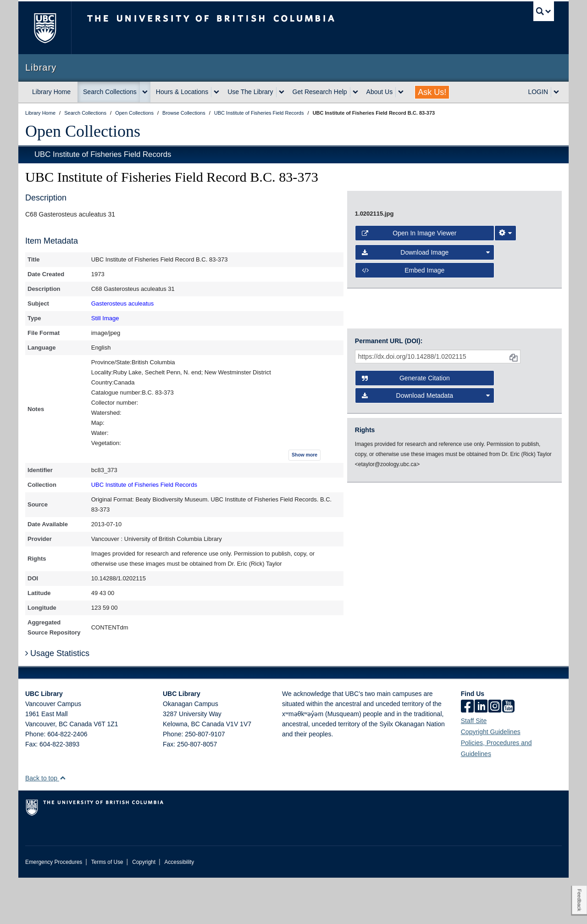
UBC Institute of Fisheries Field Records (103, 154)
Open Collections (83, 131)
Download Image (426, 495)
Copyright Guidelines (491, 778)
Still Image (105, 318)
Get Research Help (320, 92)
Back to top (46, 824)
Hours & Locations (182, 92)
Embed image (403, 513)
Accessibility (179, 908)
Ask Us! (432, 92)
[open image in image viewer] (447, 324)
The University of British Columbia (45, 28)
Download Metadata (426, 602)
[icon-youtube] (508, 753)
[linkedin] (481, 753)
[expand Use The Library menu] (282, 92)
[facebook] (467, 753)
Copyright (144, 908)
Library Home (51, 92)
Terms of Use (107, 908)
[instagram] (495, 753)
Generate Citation (406, 584)
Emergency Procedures (54, 908)
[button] (63, 824)
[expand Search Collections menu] (145, 92)
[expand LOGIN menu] (556, 92)
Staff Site (474, 767)
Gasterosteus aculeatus (123, 303)
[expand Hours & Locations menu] (216, 92)
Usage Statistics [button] (57, 700)
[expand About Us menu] (401, 92)
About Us (380, 92)
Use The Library (250, 92)
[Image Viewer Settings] (505, 476)
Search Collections (110, 92)
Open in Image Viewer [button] (409, 476)
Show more (305, 455)
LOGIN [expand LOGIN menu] (538, 92)
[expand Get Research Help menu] (355, 92)
